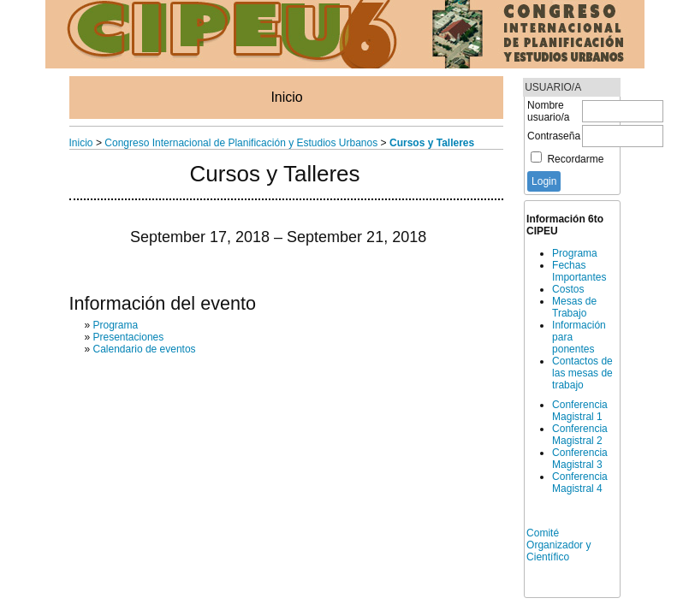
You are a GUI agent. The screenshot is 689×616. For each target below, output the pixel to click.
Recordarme (575, 159)
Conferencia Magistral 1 (580, 411)
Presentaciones (129, 337)
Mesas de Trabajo (574, 307)
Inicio (286, 97)
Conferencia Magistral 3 (580, 459)
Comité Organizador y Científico (558, 545)
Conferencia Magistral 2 (580, 435)
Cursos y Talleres (432, 143)
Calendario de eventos (145, 349)
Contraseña (554, 136)
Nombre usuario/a (548, 111)
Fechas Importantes (579, 271)
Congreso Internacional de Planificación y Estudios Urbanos (241, 143)
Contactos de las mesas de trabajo (582, 373)
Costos (568, 289)
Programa (575, 253)
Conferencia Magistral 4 (580, 483)
